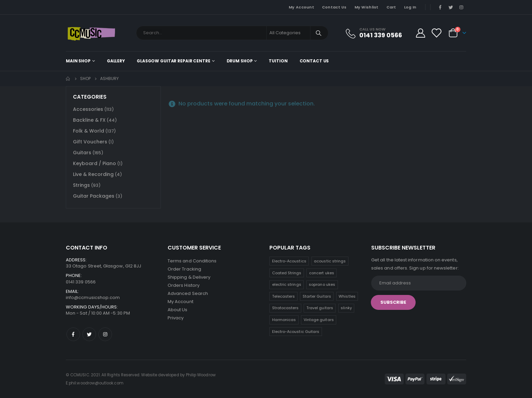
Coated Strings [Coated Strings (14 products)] (287, 273)
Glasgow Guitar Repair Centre (174, 61)
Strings (81, 185)
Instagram (105, 334)
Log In (410, 7)
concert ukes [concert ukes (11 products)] (322, 273)
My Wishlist (367, 7)
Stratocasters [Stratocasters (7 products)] (286, 308)
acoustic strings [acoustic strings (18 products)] (330, 261)
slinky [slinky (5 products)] (346, 308)
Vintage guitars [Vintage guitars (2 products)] (319, 320)
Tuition (278, 61)
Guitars (82, 153)
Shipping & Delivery (189, 277)
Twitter (89, 334)
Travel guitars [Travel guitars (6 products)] (320, 308)
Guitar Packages (94, 196)
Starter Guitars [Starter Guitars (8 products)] (317, 296)
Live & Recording (93, 174)
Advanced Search (188, 293)
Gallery (116, 61)
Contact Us (334, 7)
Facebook (73, 334)
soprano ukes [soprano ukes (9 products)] (322, 284)
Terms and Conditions (192, 261)
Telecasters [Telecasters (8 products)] (284, 296)
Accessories (88, 109)
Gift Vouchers (90, 142)
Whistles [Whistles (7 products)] (347, 296)
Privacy (176, 318)
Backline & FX (89, 120)
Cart (391, 7)
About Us (178, 310)
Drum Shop (240, 61)
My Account (301, 7)
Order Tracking (184, 269)
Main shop (78, 61)
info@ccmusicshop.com (93, 297)
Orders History (184, 285)
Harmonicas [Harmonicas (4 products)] (284, 320)
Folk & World (89, 131)
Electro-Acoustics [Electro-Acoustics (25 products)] (289, 261)
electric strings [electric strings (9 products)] (287, 284)
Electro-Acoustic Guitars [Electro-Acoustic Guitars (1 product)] (296, 332)
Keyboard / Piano (94, 163)
